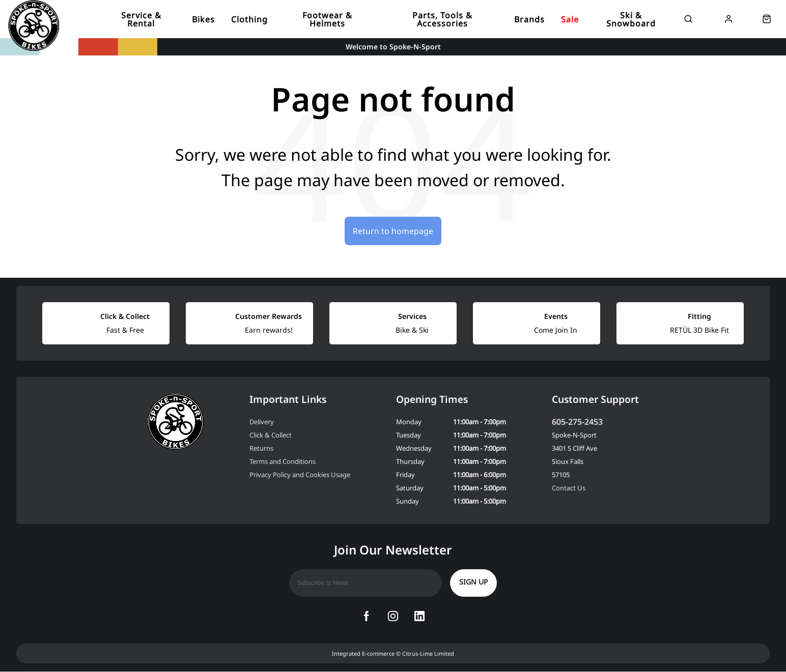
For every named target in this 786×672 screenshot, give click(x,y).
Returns (261, 449)
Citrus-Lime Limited (428, 654)
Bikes (203, 19)
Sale (570, 19)
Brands (529, 19)
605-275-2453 (577, 422)
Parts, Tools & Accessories (442, 19)
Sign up (473, 582)
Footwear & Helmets (327, 19)
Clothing (249, 19)
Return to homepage (393, 231)
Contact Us (569, 488)
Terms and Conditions (283, 462)
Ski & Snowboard (631, 19)
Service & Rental (141, 19)
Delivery (262, 422)
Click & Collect (271, 435)
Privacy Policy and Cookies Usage (300, 475)
